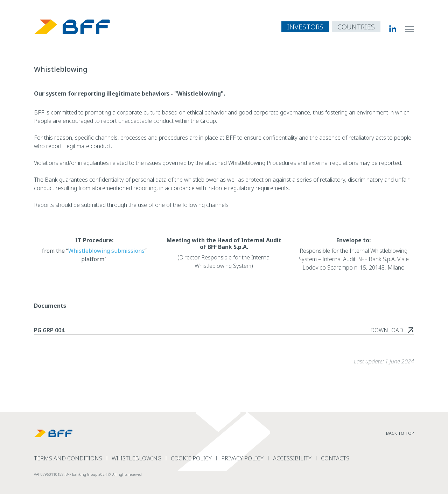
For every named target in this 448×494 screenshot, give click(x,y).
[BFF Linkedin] (388, 29)
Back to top (400, 433)
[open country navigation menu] (356, 27)
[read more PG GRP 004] (392, 330)
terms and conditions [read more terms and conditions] (68, 458)
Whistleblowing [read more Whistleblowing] (136, 458)
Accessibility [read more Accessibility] (292, 458)
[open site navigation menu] (410, 29)
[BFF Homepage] (72, 27)
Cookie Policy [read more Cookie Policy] (191, 458)
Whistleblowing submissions (106, 251)
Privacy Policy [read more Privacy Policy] (242, 458)
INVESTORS (305, 27)
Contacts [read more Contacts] (335, 458)
